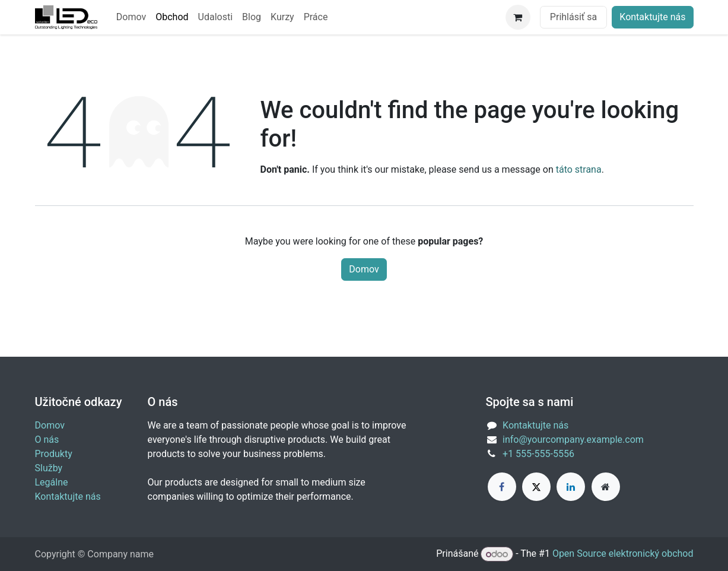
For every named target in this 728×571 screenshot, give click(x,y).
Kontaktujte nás (652, 17)
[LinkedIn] (571, 487)
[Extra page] (606, 487)
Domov (364, 269)
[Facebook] (502, 487)
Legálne (52, 482)
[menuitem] (131, 17)
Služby (49, 468)
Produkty (54, 454)
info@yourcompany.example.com (573, 440)
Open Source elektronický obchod (623, 554)
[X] (536, 487)
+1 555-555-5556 (538, 454)
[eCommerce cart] (518, 17)
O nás (47, 440)
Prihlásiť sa (573, 17)
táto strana (579, 169)
